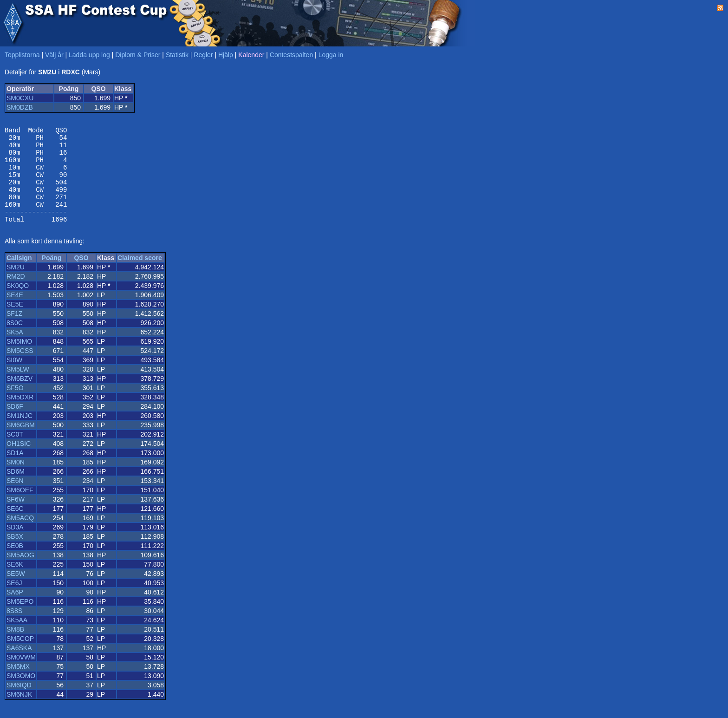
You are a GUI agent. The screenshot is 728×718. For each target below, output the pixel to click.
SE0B (15, 564)
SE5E (15, 322)
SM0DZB (20, 107)
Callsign (19, 276)
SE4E (15, 313)
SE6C (15, 527)
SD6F (15, 424)
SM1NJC (19, 434)
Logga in (331, 55)
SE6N (15, 499)
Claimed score (140, 276)
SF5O (15, 406)
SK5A (15, 350)
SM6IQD (19, 703)
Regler (203, 55)
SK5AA (17, 638)
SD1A (15, 471)
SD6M (16, 490)
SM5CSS (20, 369)
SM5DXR (20, 415)
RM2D (16, 294)
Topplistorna (22, 55)
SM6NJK (19, 712)
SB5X (15, 555)
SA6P (15, 610)
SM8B (15, 647)
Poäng (52, 276)
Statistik (177, 55)
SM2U (16, 285)
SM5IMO (19, 359)
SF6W (16, 517)
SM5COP (20, 657)
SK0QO (18, 304)
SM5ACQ (20, 536)
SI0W (14, 378)
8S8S (14, 629)
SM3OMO (21, 694)
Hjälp (226, 55)
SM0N (16, 480)
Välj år (54, 55)
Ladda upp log (89, 55)
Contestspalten (291, 55)
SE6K (15, 582)
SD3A (15, 545)
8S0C (15, 341)
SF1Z (14, 332)
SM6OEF (20, 508)
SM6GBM (21, 443)
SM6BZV (19, 397)
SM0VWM (21, 675)
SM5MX (18, 685)
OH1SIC (19, 462)
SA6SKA (19, 666)
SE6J (14, 601)
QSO (81, 276)
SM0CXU (20, 98)
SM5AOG (20, 573)
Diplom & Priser (138, 55)
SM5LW (18, 387)
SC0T (15, 452)
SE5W (16, 592)
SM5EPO (20, 620)
